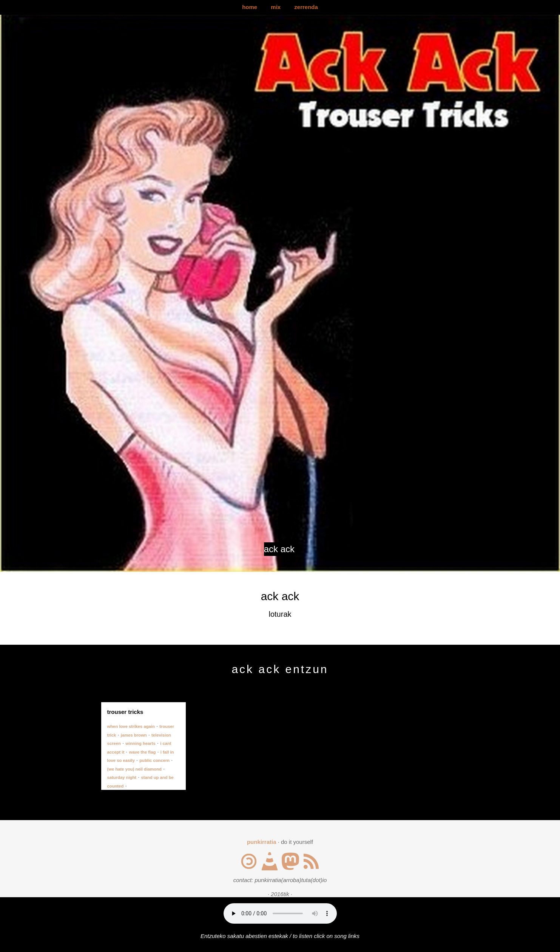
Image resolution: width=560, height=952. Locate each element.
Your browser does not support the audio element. (280, 913)
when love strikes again (131, 726)
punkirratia (262, 842)
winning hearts (140, 743)
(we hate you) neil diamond (134, 769)
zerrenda (306, 7)
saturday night (122, 777)
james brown (134, 735)
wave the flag (143, 752)
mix (276, 7)
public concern (154, 760)
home (250, 7)
